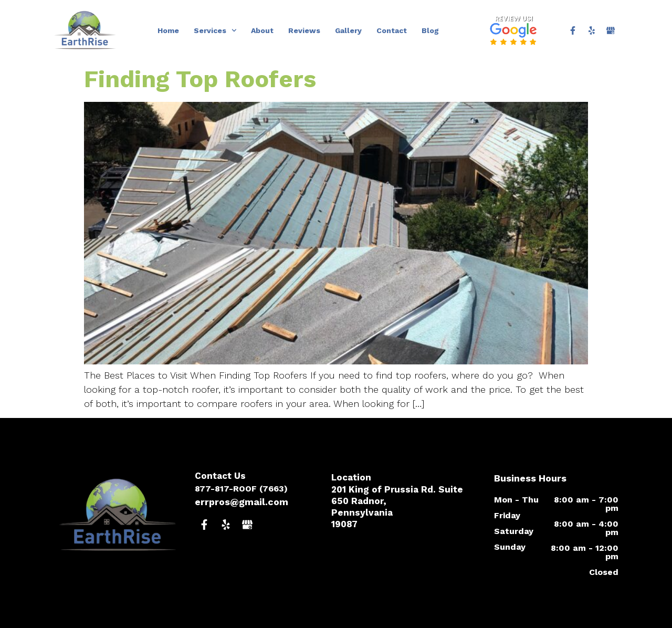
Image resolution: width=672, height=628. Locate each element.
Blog (430, 30)
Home (168, 30)
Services (215, 30)
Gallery (348, 30)
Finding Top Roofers (200, 79)
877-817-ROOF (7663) (241, 489)
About (262, 30)
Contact (392, 30)
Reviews (304, 30)
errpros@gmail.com (241, 502)
